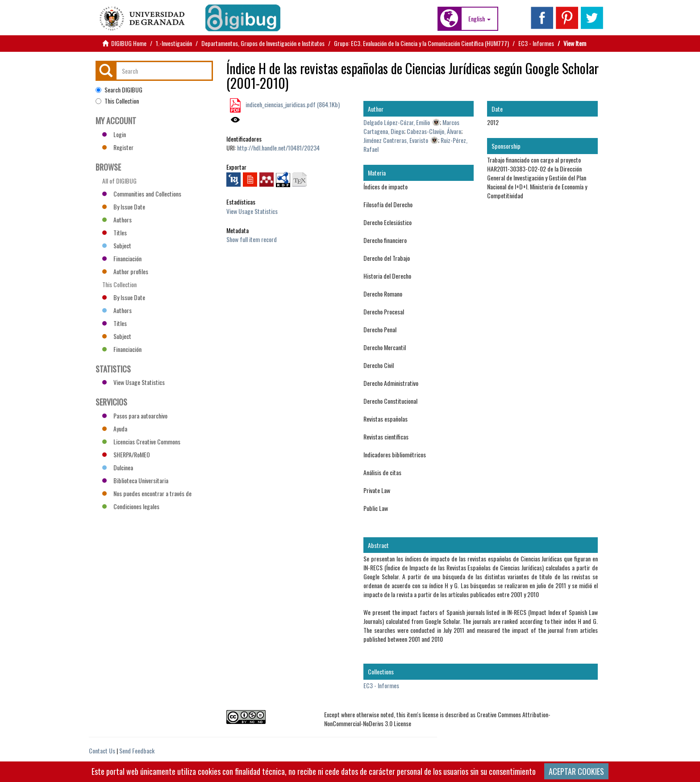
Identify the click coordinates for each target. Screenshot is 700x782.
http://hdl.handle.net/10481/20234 (278, 148)
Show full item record (252, 239)
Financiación (122, 258)
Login (114, 134)
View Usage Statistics (252, 211)
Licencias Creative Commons (141, 441)
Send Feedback (137, 751)
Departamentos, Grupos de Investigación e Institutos (263, 43)
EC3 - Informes (536, 43)
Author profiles (125, 271)
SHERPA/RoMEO (126, 454)
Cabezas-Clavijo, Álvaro (434, 131)
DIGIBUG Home (129, 43)
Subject (117, 245)
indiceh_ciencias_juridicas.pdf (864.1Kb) (292, 104)
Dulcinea (118, 467)
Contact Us (102, 751)
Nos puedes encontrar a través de (147, 493)
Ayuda (115, 429)
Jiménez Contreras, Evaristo (396, 140)
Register (118, 147)
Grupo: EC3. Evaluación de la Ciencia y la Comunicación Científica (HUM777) (421, 43)
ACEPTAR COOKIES (576, 771)
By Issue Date (124, 207)
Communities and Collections (142, 194)
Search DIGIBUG (119, 90)
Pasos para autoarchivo (135, 416)
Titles (115, 232)
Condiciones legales (131, 506)
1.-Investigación (174, 43)
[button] (479, 19)
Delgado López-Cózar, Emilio (397, 122)
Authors (117, 220)
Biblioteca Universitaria (135, 480)
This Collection (117, 101)
